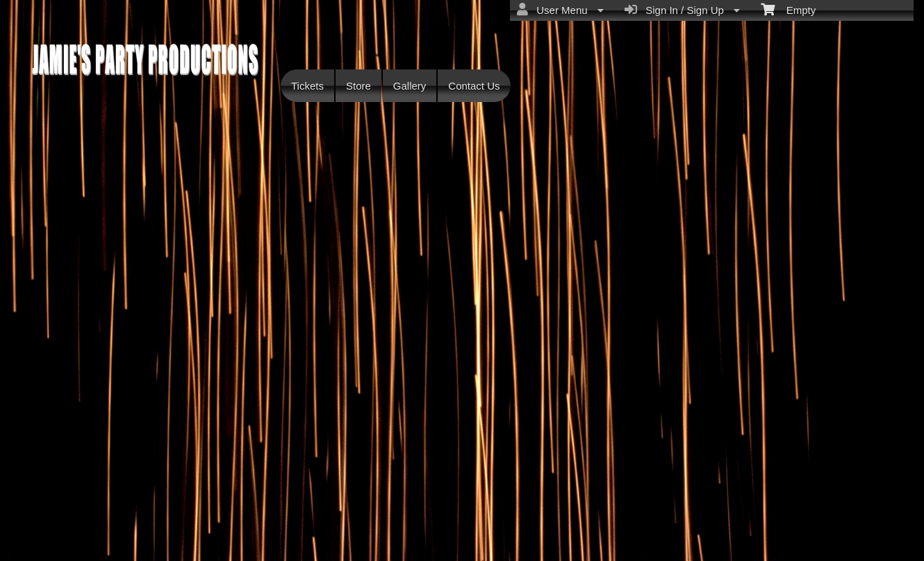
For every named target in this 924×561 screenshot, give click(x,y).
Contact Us (474, 86)
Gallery (410, 86)
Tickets (307, 86)
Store (358, 86)
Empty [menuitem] (788, 9)
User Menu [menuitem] (560, 10)
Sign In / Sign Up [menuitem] (682, 10)
